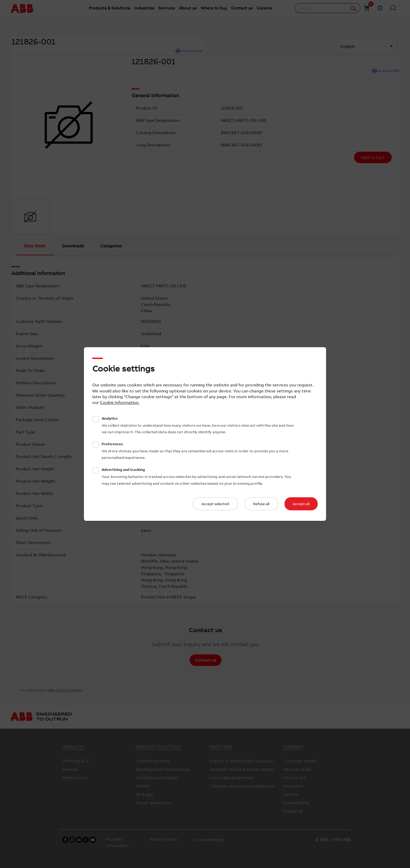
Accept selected (215, 504)
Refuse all (261, 504)
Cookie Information (119, 402)
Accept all (301, 504)
